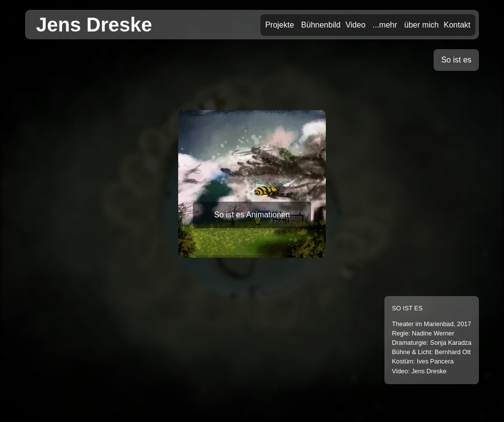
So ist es (456, 60)
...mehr (385, 25)
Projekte (280, 25)
